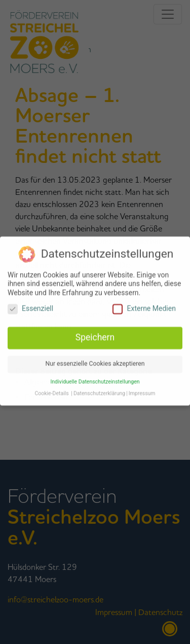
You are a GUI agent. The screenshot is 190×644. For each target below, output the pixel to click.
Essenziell (30, 306)
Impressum (142, 391)
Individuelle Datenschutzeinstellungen (95, 379)
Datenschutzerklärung (99, 391)
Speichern (95, 334)
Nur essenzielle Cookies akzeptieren (95, 361)
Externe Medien (144, 306)
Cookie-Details (51, 391)
